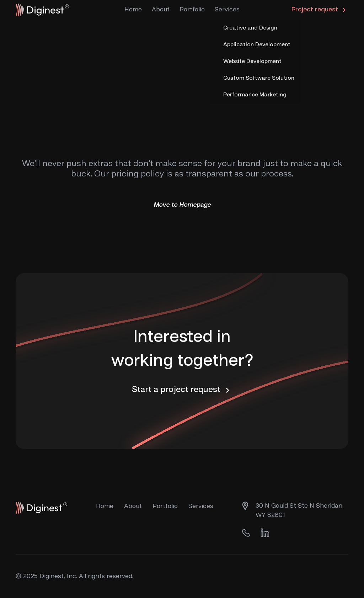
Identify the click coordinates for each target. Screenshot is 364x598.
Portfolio (192, 10)
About (161, 10)
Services (227, 10)
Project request (320, 10)
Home (133, 10)
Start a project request (182, 390)
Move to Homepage (182, 205)
